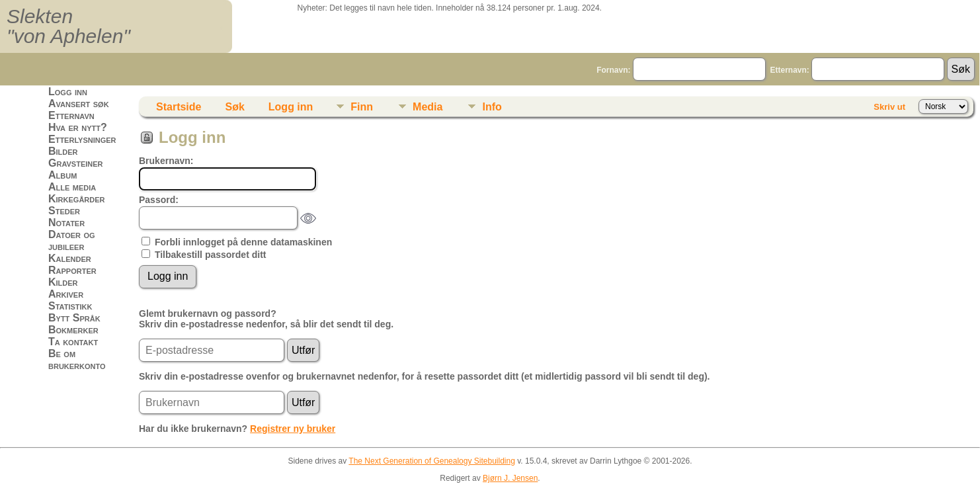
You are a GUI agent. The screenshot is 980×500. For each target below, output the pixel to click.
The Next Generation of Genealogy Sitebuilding (432, 461)
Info (492, 107)
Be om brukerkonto (77, 359)
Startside (179, 107)
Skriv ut (889, 107)
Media (428, 107)
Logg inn (68, 92)
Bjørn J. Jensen (510, 478)
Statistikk (70, 306)
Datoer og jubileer (72, 240)
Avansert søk (79, 104)
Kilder (63, 282)
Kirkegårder (77, 199)
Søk (234, 107)
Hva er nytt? (78, 127)
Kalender (70, 258)
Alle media (72, 187)
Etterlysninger (82, 139)
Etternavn (71, 115)
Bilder (63, 151)
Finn (362, 107)
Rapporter (72, 270)
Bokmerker (73, 330)
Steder (64, 211)
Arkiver (66, 294)
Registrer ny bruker (293, 429)
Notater (66, 223)
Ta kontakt (73, 342)
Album (62, 175)
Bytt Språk (74, 318)
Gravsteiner (76, 163)
